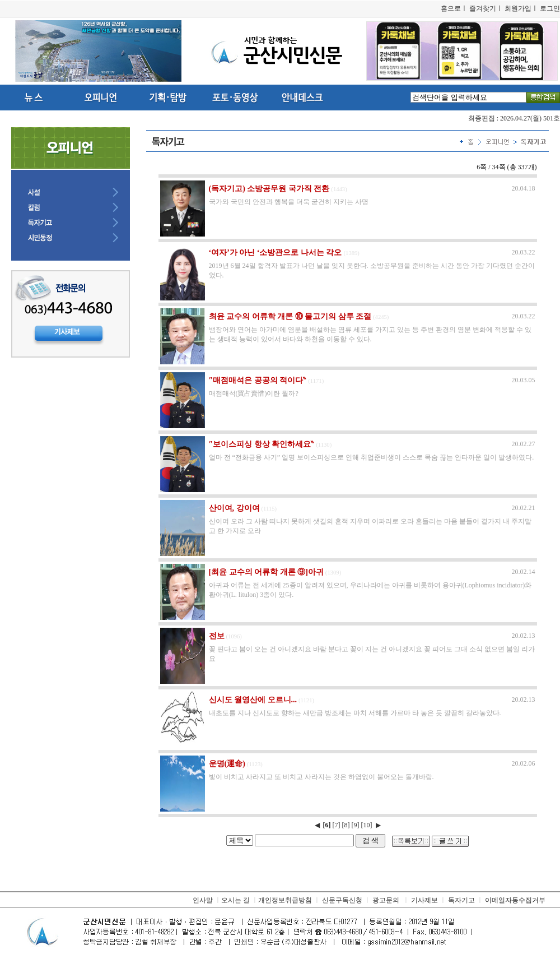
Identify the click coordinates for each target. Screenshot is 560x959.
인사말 (203, 900)
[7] (337, 825)
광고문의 (386, 900)
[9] (356, 825)
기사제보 (424, 900)
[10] (367, 825)
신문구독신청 (342, 900)
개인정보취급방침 (285, 900)
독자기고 (461, 900)
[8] (346, 825)
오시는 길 (235, 900)
